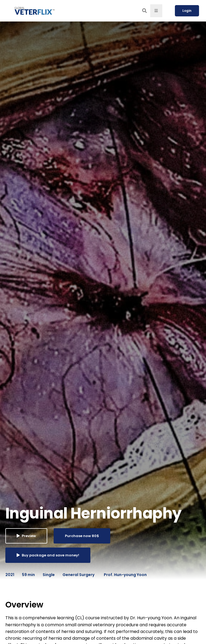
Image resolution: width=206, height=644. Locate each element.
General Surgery (78, 575)
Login (187, 11)
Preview (26, 536)
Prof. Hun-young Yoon (125, 575)
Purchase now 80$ (82, 536)
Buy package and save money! (48, 555)
